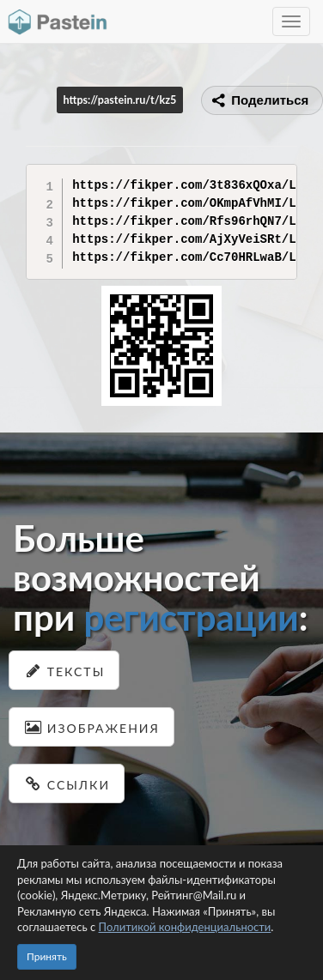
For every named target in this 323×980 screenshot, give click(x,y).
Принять (47, 956)
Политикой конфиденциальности (185, 927)
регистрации (191, 617)
